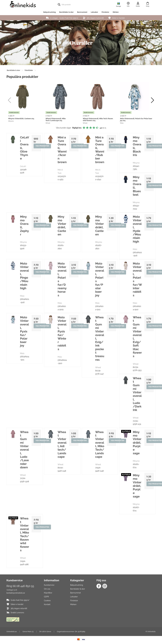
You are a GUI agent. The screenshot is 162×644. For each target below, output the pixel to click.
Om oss (47, 589)
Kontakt (47, 604)
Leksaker (95, 12)
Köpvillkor (48, 593)
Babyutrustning (50, 12)
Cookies (47, 601)
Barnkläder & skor (67, 12)
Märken (116, 12)
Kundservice (49, 585)
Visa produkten (42, 146)
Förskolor (105, 12)
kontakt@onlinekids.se (16, 593)
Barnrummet (82, 12)
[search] (76, 5)
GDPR (46, 597)
